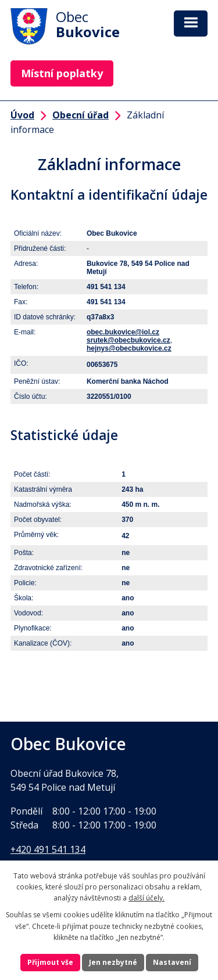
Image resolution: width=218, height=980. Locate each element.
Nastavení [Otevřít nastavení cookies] (172, 962)
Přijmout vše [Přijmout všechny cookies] (50, 962)
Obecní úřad (81, 115)
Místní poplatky (62, 73)
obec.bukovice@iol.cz (123, 332)
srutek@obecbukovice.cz (128, 340)
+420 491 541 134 (48, 849)
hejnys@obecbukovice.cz (129, 348)
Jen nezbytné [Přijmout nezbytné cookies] (113, 962)
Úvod (22, 115)
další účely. (146, 898)
